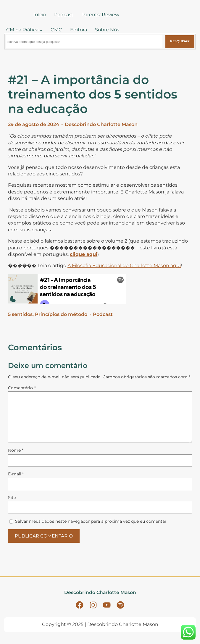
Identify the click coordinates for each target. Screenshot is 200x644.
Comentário (22, 388)
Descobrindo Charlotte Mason (101, 124)
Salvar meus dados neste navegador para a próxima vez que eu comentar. (91, 521)
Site (12, 498)
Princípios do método (61, 314)
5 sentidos (20, 314)
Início (40, 15)
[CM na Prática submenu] (41, 30)
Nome (16, 450)
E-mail (16, 474)
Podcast (103, 314)
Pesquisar (180, 41)
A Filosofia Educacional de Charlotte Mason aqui (124, 265)
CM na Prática (22, 30)
